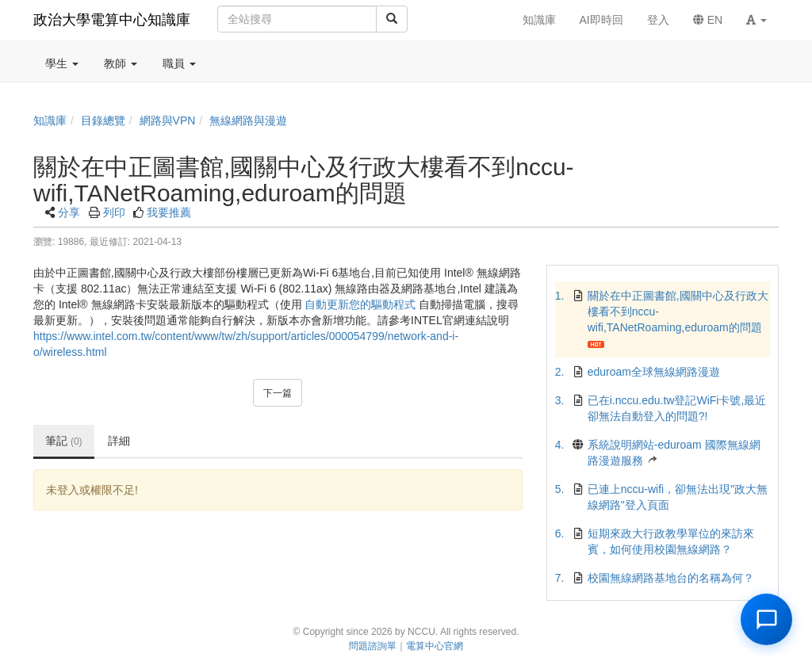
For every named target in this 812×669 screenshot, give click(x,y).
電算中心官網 (435, 646)
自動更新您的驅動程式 (360, 304)
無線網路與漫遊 (248, 120)
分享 (69, 212)
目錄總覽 (103, 120)
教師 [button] (121, 63)
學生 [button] (62, 63)
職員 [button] (179, 63)
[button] (756, 20)
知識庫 (50, 120)
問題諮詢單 (373, 646)
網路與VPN (168, 120)
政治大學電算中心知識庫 (112, 20)
